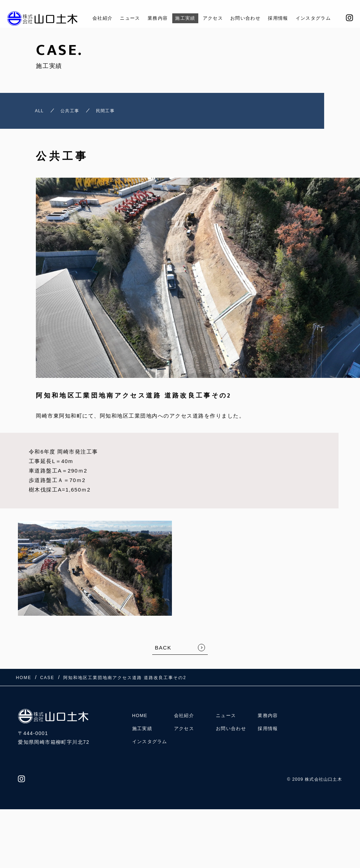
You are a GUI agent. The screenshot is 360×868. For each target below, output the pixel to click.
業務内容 (149, 18)
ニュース (118, 18)
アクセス (210, 18)
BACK (163, 651)
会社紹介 (88, 18)
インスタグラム (320, 18)
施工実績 (179, 18)
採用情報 (282, 18)
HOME (141, 716)
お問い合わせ (246, 18)
